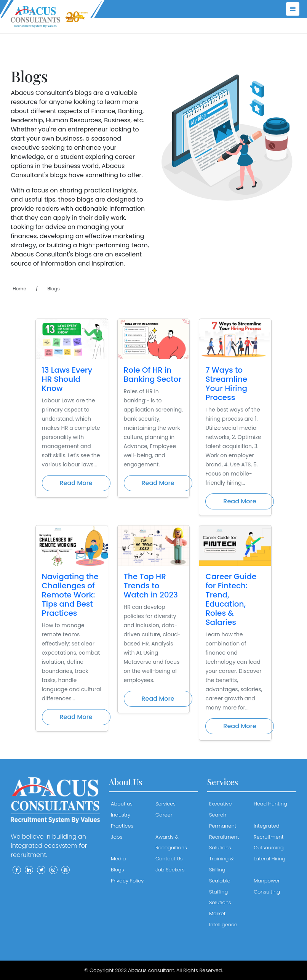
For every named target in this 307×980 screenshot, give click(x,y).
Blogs (118, 870)
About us (122, 804)
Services (165, 804)
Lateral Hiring (269, 859)
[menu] (293, 9)
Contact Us (169, 859)
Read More (76, 483)
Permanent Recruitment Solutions (224, 837)
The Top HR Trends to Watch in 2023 (151, 586)
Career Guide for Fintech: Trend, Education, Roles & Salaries (231, 599)
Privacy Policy (127, 881)
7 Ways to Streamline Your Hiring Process (226, 384)
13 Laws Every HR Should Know (67, 379)
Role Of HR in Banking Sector (153, 375)
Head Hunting (270, 804)
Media (118, 859)
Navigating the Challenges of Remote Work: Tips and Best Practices (70, 595)
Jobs (117, 837)
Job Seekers (170, 870)
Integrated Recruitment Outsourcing (269, 837)
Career (164, 815)
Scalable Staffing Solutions (220, 892)
